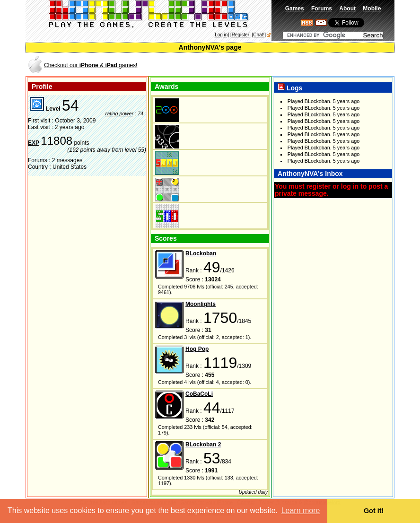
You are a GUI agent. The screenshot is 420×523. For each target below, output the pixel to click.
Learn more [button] (301, 510)
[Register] (241, 35)
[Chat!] (259, 35)
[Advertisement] (283, 65)
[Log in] (221, 35)
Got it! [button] (374, 511)
